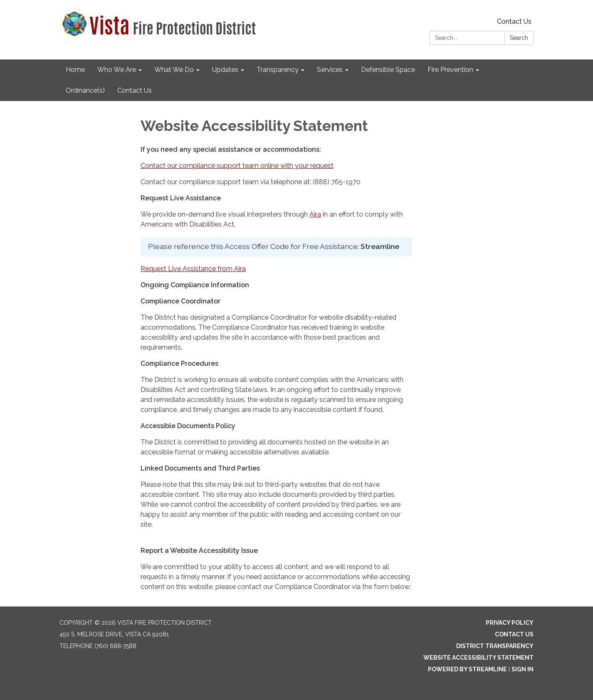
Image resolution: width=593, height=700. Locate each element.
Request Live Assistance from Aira (193, 269)
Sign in (523, 669)
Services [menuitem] (330, 70)
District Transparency (495, 646)
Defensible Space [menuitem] (388, 70)
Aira (315, 214)
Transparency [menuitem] (278, 70)
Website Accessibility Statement (478, 658)
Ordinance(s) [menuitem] (85, 90)
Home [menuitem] (75, 70)
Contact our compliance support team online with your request (237, 166)
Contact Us (514, 21)
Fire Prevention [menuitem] (450, 70)
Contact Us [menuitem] (135, 90)
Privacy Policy (510, 623)
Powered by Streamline (467, 669)
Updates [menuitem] (225, 70)
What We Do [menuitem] (174, 70)
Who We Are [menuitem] (117, 70)
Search (519, 38)
